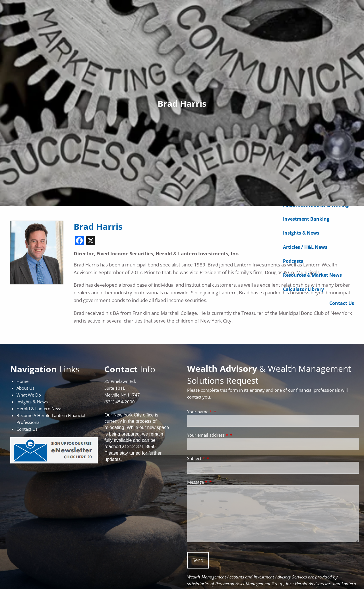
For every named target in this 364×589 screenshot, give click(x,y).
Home (22, 381)
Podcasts (293, 262)
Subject (197, 458)
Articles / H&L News (305, 248)
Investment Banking (306, 220)
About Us (25, 388)
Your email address (208, 435)
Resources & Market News (312, 276)
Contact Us (342, 304)
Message (198, 482)
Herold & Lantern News (39, 409)
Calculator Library (303, 290)
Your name (200, 412)
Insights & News (301, 234)
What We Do (29, 395)
